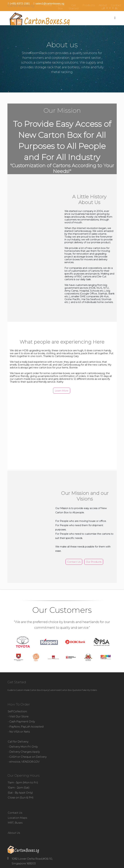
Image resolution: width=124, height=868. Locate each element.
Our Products (94, 562)
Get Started (74, 7)
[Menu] (115, 18)
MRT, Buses (15, 823)
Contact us (116, 7)
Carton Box (60, 7)
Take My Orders (89, 690)
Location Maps (17, 818)
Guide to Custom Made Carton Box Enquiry (28, 690)
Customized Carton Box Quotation (65, 690)
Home (48, 5)
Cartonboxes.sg (21, 6)
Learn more (62, 391)
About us (103, 7)
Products (89, 5)
